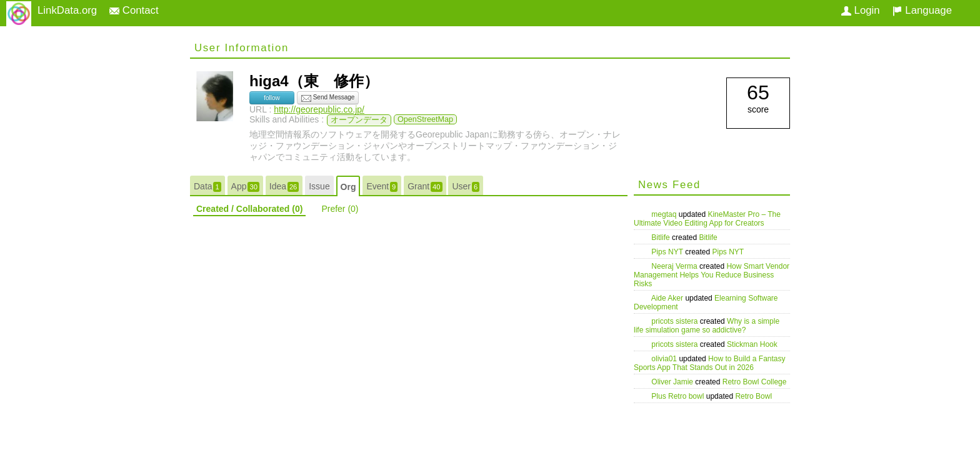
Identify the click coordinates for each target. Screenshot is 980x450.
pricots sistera (675, 321)
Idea (284, 187)
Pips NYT (668, 252)
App (245, 187)
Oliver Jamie (673, 382)
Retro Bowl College (755, 382)
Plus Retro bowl (678, 396)
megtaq (665, 214)
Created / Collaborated (249, 209)
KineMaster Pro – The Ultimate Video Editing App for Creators (707, 219)
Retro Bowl (753, 396)
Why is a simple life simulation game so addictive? (707, 326)
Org (348, 187)
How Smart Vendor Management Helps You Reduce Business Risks (712, 275)
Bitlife (662, 237)
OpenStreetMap (425, 119)
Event (382, 187)
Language (922, 10)
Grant (425, 187)
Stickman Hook (752, 344)
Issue (319, 186)
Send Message (328, 98)
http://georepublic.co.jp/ (319, 109)
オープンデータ (359, 120)
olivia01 (665, 359)
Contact (134, 10)
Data (207, 187)
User (466, 187)
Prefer (340, 209)
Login (861, 10)
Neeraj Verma (675, 266)
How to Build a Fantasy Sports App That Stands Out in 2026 (710, 363)
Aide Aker (668, 298)
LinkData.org (67, 10)
